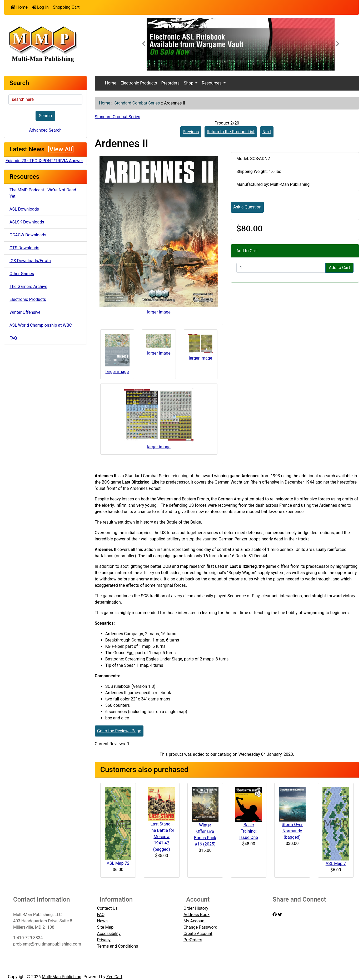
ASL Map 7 (336, 864)
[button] (143, 44)
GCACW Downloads (28, 235)
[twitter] (280, 915)
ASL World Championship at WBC (41, 325)
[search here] (45, 100)
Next (267, 132)
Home (19, 7)
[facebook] (275, 915)
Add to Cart (339, 268)
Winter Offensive (25, 312)
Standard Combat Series (137, 103)
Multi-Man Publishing (62, 977)
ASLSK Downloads (27, 222)
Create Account (198, 934)
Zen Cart (114, 977)
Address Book (197, 915)
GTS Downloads (24, 248)
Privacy (104, 940)
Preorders (170, 83)
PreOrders (193, 940)
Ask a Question (247, 207)
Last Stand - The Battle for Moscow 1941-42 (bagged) (162, 837)
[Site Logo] (63, 44)
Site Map (105, 927)
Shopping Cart (66, 7)
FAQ (13, 338)
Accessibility (109, 934)
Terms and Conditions (117, 946)
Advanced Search (46, 130)
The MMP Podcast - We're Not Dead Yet (43, 193)
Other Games (22, 274)
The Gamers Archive (28, 287)
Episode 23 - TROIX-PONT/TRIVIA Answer (44, 161)
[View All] (61, 149)
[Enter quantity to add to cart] (281, 268)
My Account (195, 921)
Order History (196, 908)
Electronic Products (28, 299)
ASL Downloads (24, 209)
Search (45, 116)
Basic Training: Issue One (248, 831)
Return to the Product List (231, 132)
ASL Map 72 (118, 863)
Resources (212, 83)
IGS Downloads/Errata (30, 261)
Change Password (200, 927)
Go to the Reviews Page (119, 731)
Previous (191, 132)
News (102, 921)
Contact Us (107, 908)
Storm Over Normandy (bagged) (292, 831)
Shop (189, 83)
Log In (40, 7)
